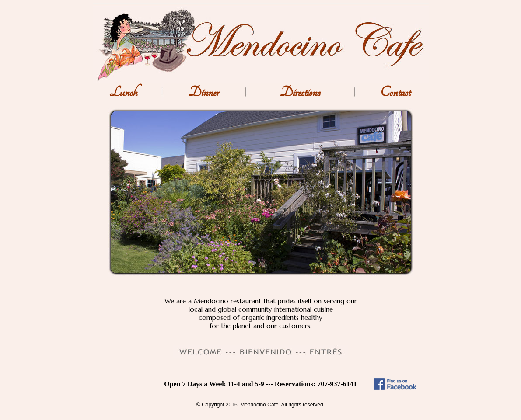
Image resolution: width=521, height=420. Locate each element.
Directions (300, 92)
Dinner (204, 92)
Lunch (123, 92)
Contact (395, 92)
